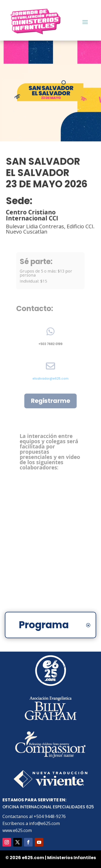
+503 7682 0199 (50, 342)
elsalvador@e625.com (50, 377)
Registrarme (51, 401)
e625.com (33, 858)
